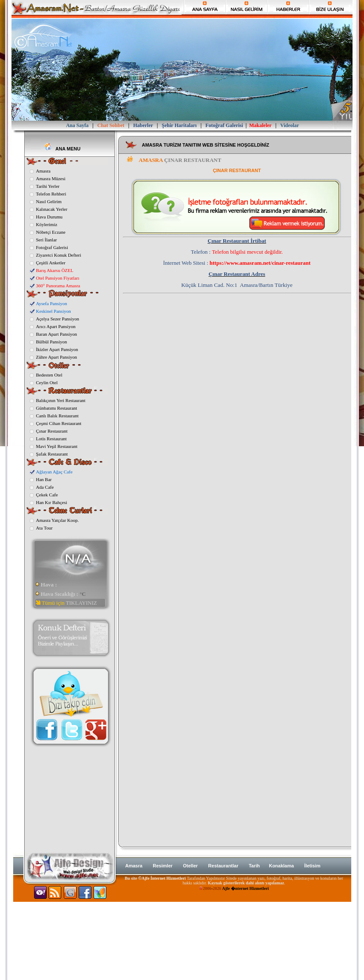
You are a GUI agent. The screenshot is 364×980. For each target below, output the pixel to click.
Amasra (43, 171)
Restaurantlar (223, 866)
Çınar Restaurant (52, 431)
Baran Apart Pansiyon (57, 334)
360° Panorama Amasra (58, 286)
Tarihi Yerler (48, 186)
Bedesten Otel (49, 375)
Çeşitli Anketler (51, 263)
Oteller (190, 866)
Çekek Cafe (47, 495)
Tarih (255, 866)
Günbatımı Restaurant (57, 408)
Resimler (162, 866)
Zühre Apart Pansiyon (57, 357)
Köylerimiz (47, 224)
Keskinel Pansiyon (54, 311)
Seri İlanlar (47, 240)
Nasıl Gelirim (49, 201)
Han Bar (44, 479)
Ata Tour (44, 528)
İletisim (313, 866)
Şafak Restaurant (52, 454)
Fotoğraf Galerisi (52, 247)
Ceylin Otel (47, 382)
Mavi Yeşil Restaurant (57, 446)
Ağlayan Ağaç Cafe (54, 472)
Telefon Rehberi (51, 194)
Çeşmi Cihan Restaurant (59, 423)
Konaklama (281, 866)
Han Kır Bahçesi (52, 502)
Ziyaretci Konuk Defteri (59, 255)
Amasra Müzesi (51, 178)
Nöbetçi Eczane (51, 232)
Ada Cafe (45, 487)
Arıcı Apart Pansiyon (56, 326)
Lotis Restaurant (51, 439)
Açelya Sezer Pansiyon (58, 319)
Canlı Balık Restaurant (57, 416)
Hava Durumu (50, 217)
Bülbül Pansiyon (52, 342)
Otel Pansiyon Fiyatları (58, 278)
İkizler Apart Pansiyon (57, 349)
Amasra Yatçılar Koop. (58, 520)
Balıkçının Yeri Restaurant (61, 400)
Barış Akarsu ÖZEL (55, 270)
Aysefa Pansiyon (52, 303)
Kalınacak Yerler (52, 209)
